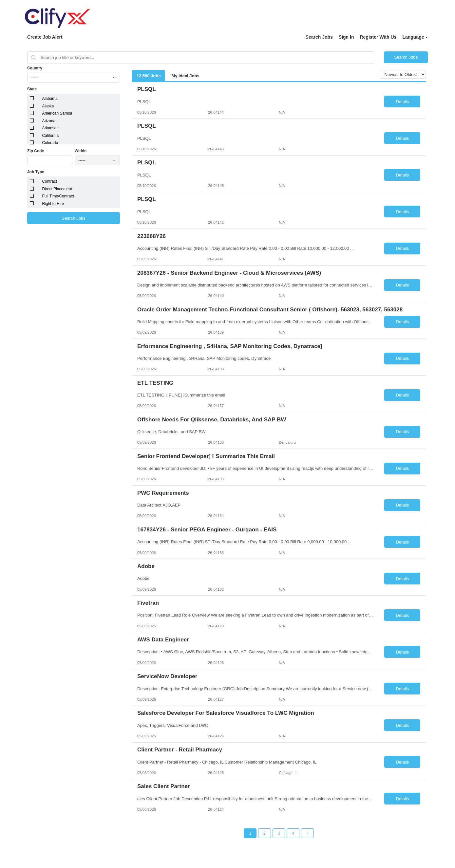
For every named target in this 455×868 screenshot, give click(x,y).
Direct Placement (57, 189)
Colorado (50, 143)
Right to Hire (53, 204)
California (50, 136)
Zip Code (36, 151)
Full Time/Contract (58, 196)
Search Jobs (319, 37)
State (32, 89)
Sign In (346, 37)
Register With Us (378, 37)
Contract (49, 181)
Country (35, 68)
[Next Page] (307, 833)
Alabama (50, 99)
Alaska (48, 106)
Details (402, 102)
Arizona (49, 121)
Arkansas (50, 128)
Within (81, 151)
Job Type (36, 172)
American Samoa (57, 113)
